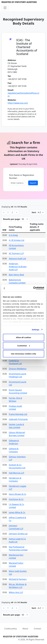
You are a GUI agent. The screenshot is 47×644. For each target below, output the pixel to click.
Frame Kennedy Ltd (18, 414)
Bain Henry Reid (16, 275)
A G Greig (13, 235)
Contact (37, 629)
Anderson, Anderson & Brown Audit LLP (18, 267)
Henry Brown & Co (18, 494)
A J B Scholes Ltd (17, 240)
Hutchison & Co (16, 499)
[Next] (16, 212)
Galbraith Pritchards (18, 419)
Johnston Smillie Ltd (18, 534)
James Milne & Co (17, 512)
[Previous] (4, 212)
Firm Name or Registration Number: (22, 177)
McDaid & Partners (18, 579)
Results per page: (12, 219)
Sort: (34, 212)
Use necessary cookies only (23, 354)
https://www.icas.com (18, 103)
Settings (36, 329)
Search (33, 183)
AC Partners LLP (16, 253)
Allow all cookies (23, 337)
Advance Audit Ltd (17, 259)
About (25, 629)
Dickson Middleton (18, 369)
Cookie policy (11, 629)
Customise (24, 346)
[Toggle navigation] (5, 8)
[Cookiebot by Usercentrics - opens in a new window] (33, 288)
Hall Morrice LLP (17, 473)
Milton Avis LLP (16, 592)
